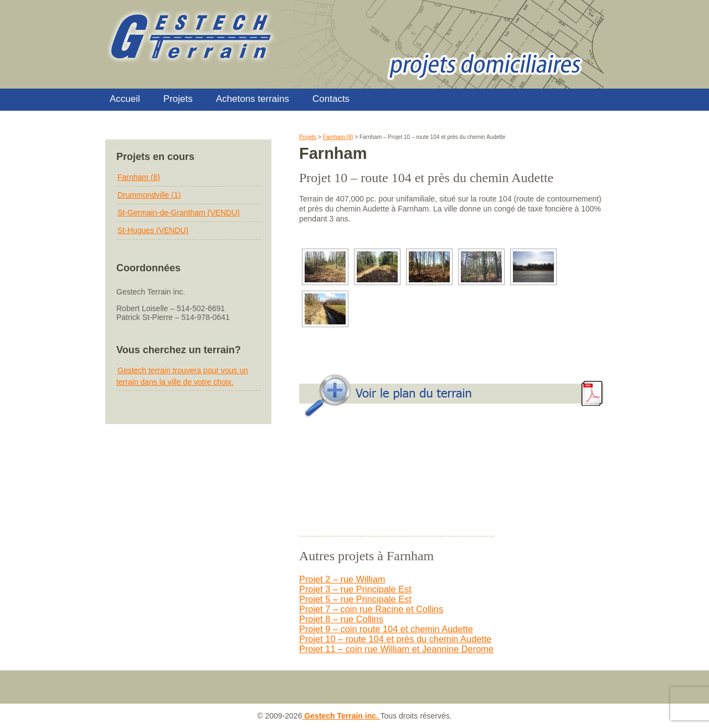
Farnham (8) (139, 177)
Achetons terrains (253, 99)
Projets (178, 99)
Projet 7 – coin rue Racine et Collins (371, 609)
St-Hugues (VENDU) (153, 230)
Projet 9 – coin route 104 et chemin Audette (386, 629)
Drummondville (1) (149, 195)
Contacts (331, 99)
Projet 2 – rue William (342, 579)
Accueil (125, 99)
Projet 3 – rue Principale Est (355, 589)
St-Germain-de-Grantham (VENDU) (179, 213)
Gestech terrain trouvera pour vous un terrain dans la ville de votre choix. (182, 376)
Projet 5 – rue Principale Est (355, 599)
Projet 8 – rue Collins (341, 619)
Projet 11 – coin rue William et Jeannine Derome (396, 649)
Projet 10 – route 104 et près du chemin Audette (395, 639)
